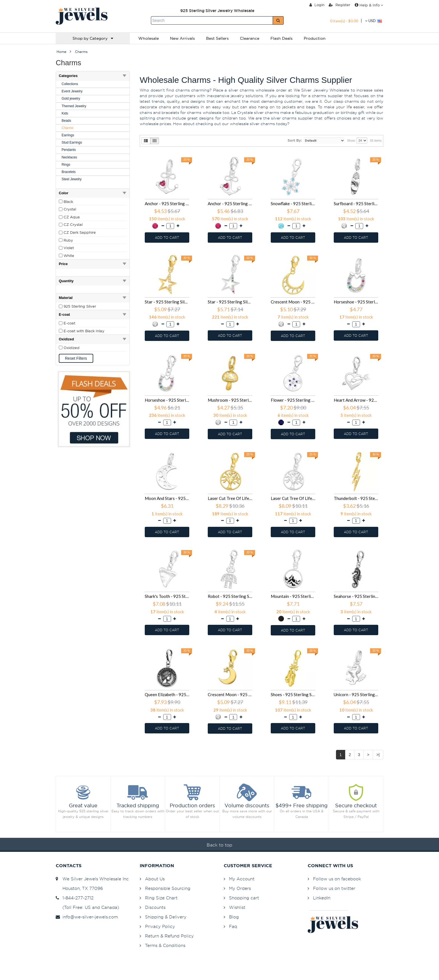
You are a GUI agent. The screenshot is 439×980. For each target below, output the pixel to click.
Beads (66, 121)
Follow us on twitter (334, 888)
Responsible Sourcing (168, 888)
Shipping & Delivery (166, 917)
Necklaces (69, 157)
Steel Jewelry (72, 179)
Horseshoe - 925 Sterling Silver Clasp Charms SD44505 (167, 400)
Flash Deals (282, 38)
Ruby (68, 240)
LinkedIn (322, 898)
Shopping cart (244, 898)
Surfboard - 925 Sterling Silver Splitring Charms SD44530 (356, 204)
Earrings (68, 135)
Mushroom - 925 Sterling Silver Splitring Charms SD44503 (230, 400)
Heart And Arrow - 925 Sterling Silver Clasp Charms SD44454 (356, 400)
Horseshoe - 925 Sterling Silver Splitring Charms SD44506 (356, 302)
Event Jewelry (72, 91)
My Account (242, 879)
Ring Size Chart (161, 898)
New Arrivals (182, 38)
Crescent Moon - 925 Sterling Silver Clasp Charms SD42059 (230, 694)
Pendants (69, 150)
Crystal (70, 209)
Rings (66, 165)
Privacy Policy (160, 926)
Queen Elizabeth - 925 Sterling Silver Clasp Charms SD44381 (167, 694)
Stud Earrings (72, 142)
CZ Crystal (73, 224)
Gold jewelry (71, 99)
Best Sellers (217, 38)
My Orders (240, 888)
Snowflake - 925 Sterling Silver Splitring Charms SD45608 (293, 204)
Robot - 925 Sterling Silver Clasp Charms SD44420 (230, 596)
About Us (155, 879)
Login (317, 5)
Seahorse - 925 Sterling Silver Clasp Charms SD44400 (356, 596)
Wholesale (149, 38)
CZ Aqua (72, 217)
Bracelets (69, 172)
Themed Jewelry (74, 106)
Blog (234, 917)
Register (339, 5)
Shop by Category (93, 38)
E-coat (69, 323)
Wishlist (237, 907)
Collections (70, 84)
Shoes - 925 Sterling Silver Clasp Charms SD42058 (293, 694)
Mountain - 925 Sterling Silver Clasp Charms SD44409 (293, 596)
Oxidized (72, 348)
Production (315, 38)
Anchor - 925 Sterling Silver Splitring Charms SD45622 (167, 204)
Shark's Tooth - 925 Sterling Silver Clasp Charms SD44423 (167, 596)
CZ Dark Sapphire (80, 232)
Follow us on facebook (337, 879)
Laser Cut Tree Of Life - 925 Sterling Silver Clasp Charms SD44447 (230, 498)
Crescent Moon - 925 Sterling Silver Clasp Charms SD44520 (293, 302)
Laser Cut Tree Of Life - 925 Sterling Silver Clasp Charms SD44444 (293, 498)
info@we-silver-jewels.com (87, 917)
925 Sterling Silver (80, 306)
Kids (65, 113)
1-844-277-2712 (75, 898)
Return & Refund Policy (169, 936)
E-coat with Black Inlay (84, 331)
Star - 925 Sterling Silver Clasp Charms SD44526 (167, 302)
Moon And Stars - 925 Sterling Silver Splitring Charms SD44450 (167, 498)
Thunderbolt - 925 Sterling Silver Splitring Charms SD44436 (356, 498)
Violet (69, 248)
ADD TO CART (167, 238)
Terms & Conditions (165, 945)
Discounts (155, 907)
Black (68, 202)
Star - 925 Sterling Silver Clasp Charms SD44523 (230, 302)
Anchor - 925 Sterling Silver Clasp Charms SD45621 (230, 204)
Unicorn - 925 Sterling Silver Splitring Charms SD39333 (356, 694)
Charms (67, 128)
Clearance (250, 38)
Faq (233, 926)
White (69, 256)
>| (378, 755)
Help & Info (369, 5)
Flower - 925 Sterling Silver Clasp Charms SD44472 (293, 400)
